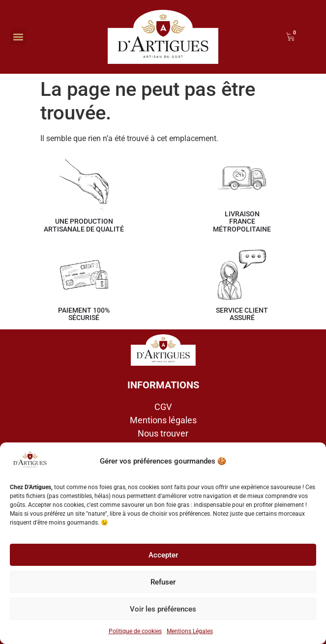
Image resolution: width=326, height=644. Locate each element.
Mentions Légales (190, 631)
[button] (18, 37)
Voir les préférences (163, 609)
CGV (163, 407)
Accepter (163, 555)
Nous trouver (163, 433)
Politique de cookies (135, 631)
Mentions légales (163, 420)
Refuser (163, 582)
